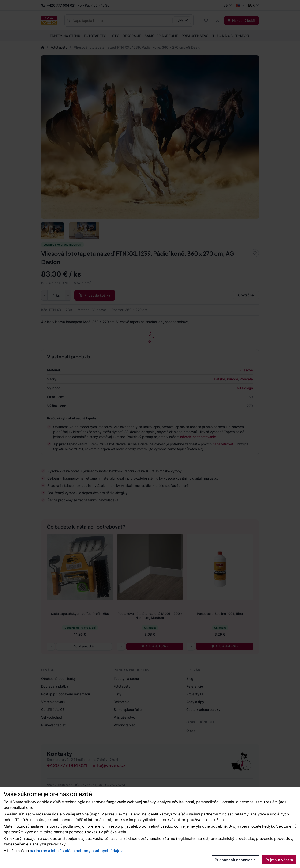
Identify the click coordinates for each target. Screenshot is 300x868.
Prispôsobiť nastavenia (235, 860)
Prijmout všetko (279, 860)
